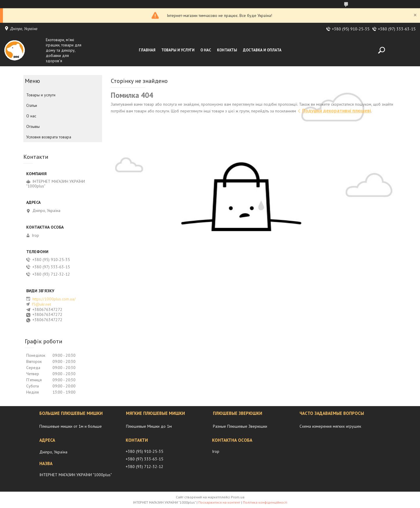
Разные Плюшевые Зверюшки (240, 426)
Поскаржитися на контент (219, 502)
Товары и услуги (178, 50)
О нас (206, 50)
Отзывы (33, 126)
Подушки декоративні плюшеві (337, 111)
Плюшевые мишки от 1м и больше (71, 426)
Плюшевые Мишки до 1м (149, 426)
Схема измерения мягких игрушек (330, 426)
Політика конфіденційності (265, 502)
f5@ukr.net (41, 304)
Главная (147, 50)
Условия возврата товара (49, 137)
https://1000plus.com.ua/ (54, 299)
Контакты (227, 50)
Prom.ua (238, 497)
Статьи (32, 105)
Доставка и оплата (262, 50)
